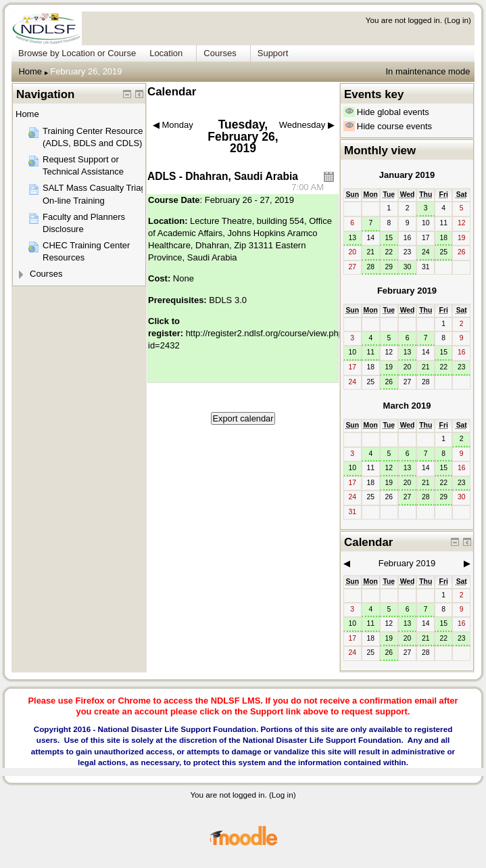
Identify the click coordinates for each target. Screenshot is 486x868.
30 (408, 267)
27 (408, 497)
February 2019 (407, 291)
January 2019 (407, 175)
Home (30, 71)
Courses (46, 274)
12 (389, 468)
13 (352, 238)
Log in (458, 20)
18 (443, 238)
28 (370, 267)
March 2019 (407, 406)
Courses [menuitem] (220, 53)
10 (352, 352)
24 (426, 252)
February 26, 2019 (86, 71)
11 (370, 352)
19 (389, 367)
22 (389, 252)
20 (408, 367)
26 (389, 382)
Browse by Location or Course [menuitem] (77, 53)
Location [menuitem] (166, 53)
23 (462, 367)
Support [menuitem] (273, 53)
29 (389, 267)
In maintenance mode (428, 71)
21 (370, 252)
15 (389, 238)
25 (443, 252)
